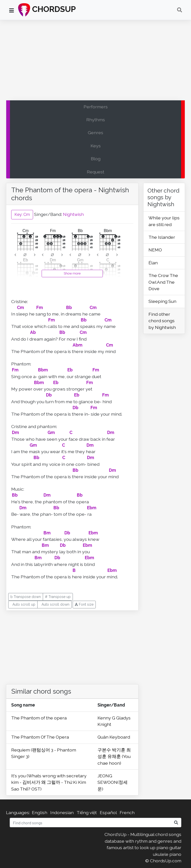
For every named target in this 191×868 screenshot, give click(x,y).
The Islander (162, 237)
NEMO (155, 250)
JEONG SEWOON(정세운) (113, 782)
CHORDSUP (47, 10)
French (127, 812)
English (40, 812)
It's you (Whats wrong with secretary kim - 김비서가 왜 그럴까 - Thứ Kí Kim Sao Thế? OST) (49, 782)
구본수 (105, 750)
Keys (96, 146)
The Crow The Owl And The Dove (163, 282)
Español (108, 812)
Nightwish (73, 214)
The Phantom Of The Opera (40, 737)
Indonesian (62, 812)
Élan (153, 263)
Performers (96, 107)
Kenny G (107, 718)
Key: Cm (22, 215)
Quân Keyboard (114, 737)
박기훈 (119, 750)
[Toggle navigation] (180, 10)
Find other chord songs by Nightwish (162, 321)
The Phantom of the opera (39, 718)
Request (95, 172)
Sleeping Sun (162, 301)
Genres (95, 133)
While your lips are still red (164, 221)
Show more (72, 273)
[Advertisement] (95, 61)
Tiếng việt (87, 812)
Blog (96, 159)
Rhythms (96, 120)
